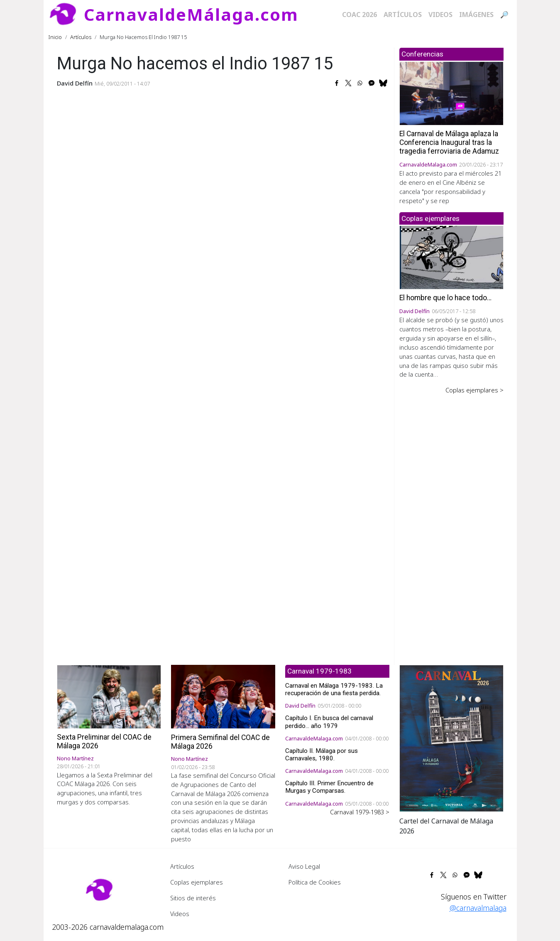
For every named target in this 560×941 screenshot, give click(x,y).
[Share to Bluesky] (383, 83)
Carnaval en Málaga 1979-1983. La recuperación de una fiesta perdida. (334, 689)
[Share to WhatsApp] (360, 83)
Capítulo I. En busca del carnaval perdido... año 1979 (329, 722)
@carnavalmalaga (478, 908)
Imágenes (476, 15)
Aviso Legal (304, 866)
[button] (451, 738)
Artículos (403, 15)
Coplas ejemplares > (474, 390)
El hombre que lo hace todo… (445, 298)
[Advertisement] (451, 524)
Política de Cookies (315, 882)
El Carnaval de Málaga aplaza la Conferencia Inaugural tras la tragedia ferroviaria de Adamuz (449, 142)
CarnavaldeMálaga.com (191, 14)
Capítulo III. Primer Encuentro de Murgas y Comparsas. (329, 787)
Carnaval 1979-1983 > (360, 812)
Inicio (55, 37)
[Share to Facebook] (337, 83)
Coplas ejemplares (197, 882)
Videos (440, 15)
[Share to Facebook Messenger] (372, 83)
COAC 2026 (359, 15)
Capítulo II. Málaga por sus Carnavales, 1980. (322, 755)
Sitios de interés (193, 898)
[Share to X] (348, 83)
